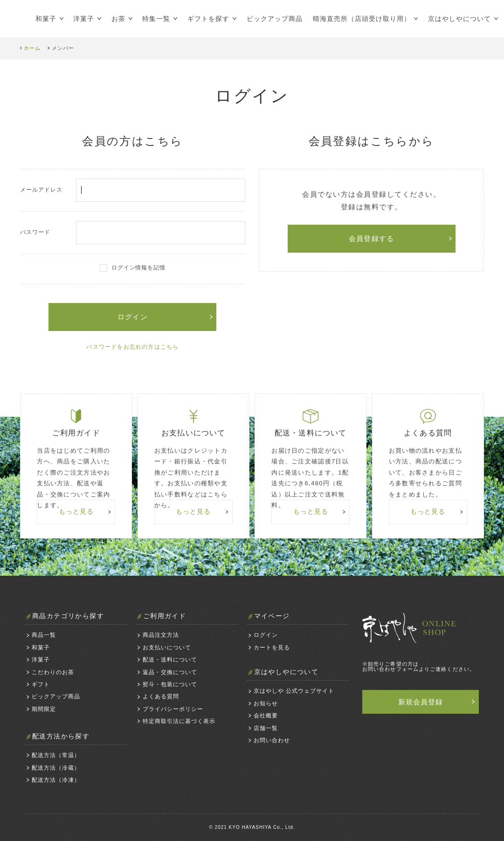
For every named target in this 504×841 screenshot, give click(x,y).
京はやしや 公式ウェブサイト (294, 691)
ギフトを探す (208, 19)
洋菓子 (84, 19)
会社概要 (266, 716)
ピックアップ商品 (275, 19)
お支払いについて (167, 648)
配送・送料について (170, 660)
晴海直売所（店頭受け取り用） (362, 19)
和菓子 (46, 19)
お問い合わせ (272, 740)
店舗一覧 (266, 728)
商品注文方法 (161, 635)
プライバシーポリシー (173, 709)
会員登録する (371, 238)
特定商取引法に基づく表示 (179, 721)
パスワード (132, 233)
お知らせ (266, 703)
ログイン (266, 635)
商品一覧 (44, 635)
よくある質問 (161, 696)
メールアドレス (132, 190)
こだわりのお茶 (53, 672)
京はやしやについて (459, 19)
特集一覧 (156, 19)
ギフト (41, 684)
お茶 (118, 19)
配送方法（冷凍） (56, 780)
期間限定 (44, 709)
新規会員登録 (421, 702)
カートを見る (272, 648)
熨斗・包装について (170, 684)
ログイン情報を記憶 (138, 268)
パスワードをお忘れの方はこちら (132, 347)
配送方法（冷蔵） (56, 768)
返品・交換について (170, 672)
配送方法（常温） (56, 755)
